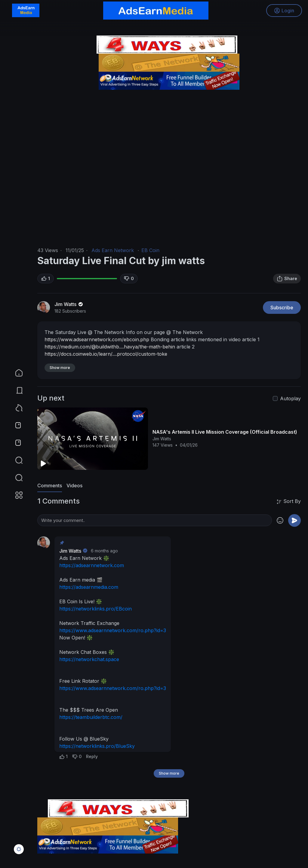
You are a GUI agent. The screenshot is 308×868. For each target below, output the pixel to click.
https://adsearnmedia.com (89, 587)
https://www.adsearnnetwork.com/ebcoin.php (97, 339)
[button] (15, 478)
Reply (92, 756)
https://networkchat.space (89, 659)
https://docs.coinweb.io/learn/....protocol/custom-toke (106, 354)
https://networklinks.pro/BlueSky (97, 746)
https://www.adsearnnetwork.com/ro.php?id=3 (113, 630)
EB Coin (150, 250)
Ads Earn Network (113, 250)
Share (287, 279)
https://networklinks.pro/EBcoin (95, 609)
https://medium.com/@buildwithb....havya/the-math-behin (110, 347)
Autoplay (290, 398)
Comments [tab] (50, 486)
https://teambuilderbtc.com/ (91, 717)
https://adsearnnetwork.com (92, 565)
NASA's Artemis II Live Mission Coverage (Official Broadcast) (225, 432)
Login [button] (284, 11)
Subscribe (282, 308)
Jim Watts (69, 304)
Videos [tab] (74, 486)
